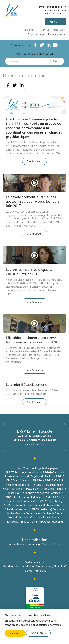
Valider (54, 61)
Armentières (17, 544)
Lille (57, 544)
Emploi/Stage (36, 34)
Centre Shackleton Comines (43, 493)
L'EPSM (44, 30)
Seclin (47, 544)
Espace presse (57, 34)
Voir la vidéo (34, 234)
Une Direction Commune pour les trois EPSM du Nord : (34, 128)
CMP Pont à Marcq (18, 480)
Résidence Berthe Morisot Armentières (27, 566)
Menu (53, 21)
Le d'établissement (26, 385)
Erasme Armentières (27, 472)
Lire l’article (34, 161)
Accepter (14, 633)
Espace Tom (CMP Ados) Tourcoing (42, 521)
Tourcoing (34, 544)
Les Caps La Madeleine (28, 497)
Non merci (38, 633)
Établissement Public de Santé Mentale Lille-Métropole (52, 10)
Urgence (30, 30)
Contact (59, 30)
